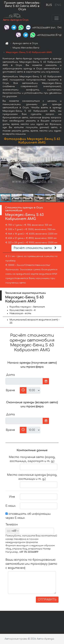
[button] (61, 170)
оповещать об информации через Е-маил (28, 516)
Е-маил (10, 506)
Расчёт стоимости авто (35, 248)
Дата (10, 375)
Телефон (11, 525)
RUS (49, 5)
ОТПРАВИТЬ (47, 600)
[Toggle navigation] (56, 18)
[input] (24, 381)
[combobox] (13, 531)
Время (10, 390)
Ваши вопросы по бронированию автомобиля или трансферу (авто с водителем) (31, 564)
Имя (12, 497)
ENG (58, 5)
